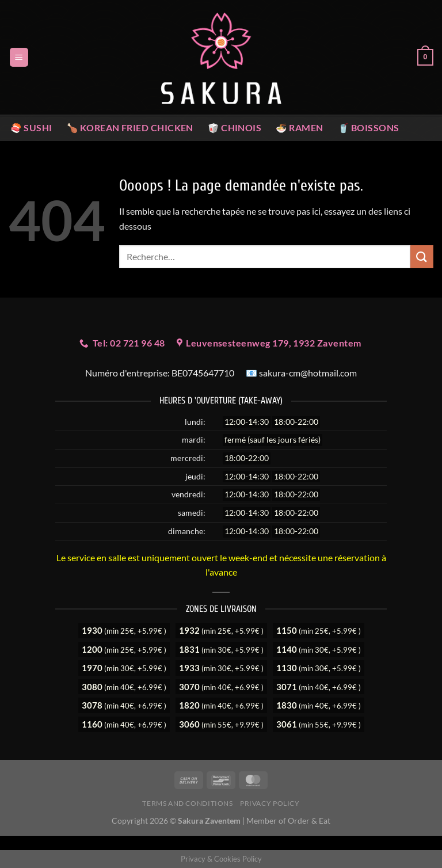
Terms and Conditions (187, 803)
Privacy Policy (270, 803)
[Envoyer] (422, 256)
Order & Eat (309, 821)
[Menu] (19, 57)
